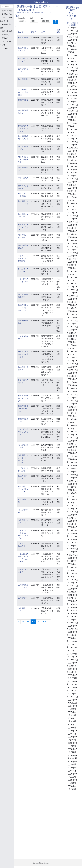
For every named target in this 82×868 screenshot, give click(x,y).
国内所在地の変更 (6, 26)
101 (34, 621)
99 (23, 622)
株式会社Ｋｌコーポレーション (23, 409)
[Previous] (19, 622)
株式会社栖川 (23, 79)
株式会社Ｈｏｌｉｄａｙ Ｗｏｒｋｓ (23, 308)
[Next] (49, 622)
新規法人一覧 (7, 11)
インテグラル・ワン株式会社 (23, 92)
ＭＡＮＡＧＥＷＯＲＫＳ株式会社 (23, 354)
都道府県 (21, 18)
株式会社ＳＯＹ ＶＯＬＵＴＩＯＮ (23, 489)
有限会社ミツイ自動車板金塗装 (23, 160)
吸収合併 (5, 38)
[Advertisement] (11, 63)
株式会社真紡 (23, 100)
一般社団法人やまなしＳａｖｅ (23, 432)
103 (44, 622)
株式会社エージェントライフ (23, 227)
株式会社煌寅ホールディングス (23, 398)
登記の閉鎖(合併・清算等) (6, 33)
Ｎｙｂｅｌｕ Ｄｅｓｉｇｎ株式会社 (24, 258)
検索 (55, 22)
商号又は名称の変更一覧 (6, 19)
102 (39, 622)
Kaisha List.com (41, 2)
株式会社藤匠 (23, 38)
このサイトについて (6, 43)
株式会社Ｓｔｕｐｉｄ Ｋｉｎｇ (23, 128)
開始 (31, 18)
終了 (43, 18)
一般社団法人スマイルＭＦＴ (23, 282)
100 (28, 622)
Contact (5, 48)
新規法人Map (7, 14)
